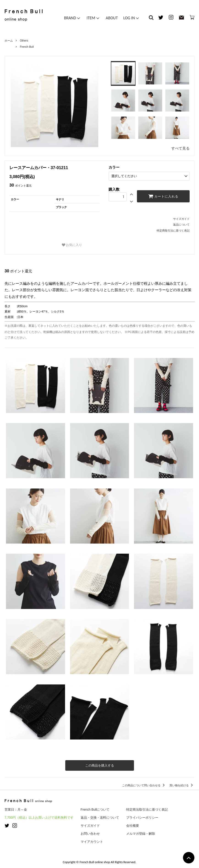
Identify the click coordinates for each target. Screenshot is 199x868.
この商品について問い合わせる (144, 785)
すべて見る (180, 148)
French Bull (27, 47)
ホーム (9, 41)
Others (24, 41)
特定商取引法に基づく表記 (173, 231)
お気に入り (72, 245)
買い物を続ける (182, 785)
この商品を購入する (100, 765)
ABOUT (112, 18)
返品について (181, 225)
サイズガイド (181, 219)
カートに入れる (163, 196)
